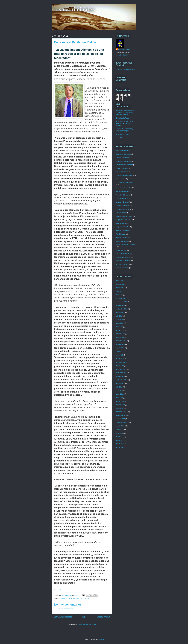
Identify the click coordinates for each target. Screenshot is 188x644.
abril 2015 (119, 295)
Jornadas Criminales (123, 195)
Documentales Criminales (125, 182)
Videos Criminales (122, 264)
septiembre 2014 (122, 309)
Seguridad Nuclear (122, 237)
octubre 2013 (120, 344)
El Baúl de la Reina (122, 118)
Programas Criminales (124, 220)
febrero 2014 (120, 334)
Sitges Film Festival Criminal (126, 245)
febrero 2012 (120, 405)
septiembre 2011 (122, 422)
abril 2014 (119, 327)
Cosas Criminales (74, 9)
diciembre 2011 (121, 412)
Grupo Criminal (124, 49)
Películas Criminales (123, 209)
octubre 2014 (120, 305)
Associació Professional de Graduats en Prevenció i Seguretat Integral (125, 113)
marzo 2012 (120, 401)
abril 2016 (119, 281)
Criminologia (120, 179)
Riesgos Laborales (122, 230)
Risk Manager (121, 234)
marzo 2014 (120, 330)
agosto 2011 (120, 426)
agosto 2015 (120, 288)
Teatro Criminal (121, 250)
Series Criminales (122, 241)
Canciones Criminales (123, 154)
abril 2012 (119, 398)
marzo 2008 (120, 447)
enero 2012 (120, 408)
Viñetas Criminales (122, 268)
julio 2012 (119, 387)
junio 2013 (119, 355)
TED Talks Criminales (123, 254)
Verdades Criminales (83, 599)
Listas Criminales (122, 199)
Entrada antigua (103, 617)
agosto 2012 (120, 383)
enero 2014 (120, 337)
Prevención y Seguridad (124, 216)
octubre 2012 (120, 376)
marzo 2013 (120, 359)
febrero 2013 (120, 362)
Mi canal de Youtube (123, 134)
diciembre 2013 (121, 341)
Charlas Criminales (122, 158)
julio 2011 (119, 430)
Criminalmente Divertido (124, 175)
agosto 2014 (120, 312)
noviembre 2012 (121, 373)
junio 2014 (119, 320)
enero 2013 (120, 366)
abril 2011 (119, 440)
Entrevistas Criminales (67, 599)
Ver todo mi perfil (122, 55)
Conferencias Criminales (124, 165)
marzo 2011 (120, 444)
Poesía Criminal (121, 213)
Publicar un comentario (65, 609)
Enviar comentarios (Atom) (87, 625)
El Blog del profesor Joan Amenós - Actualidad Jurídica (125, 123)
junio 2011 (119, 433)
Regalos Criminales (123, 227)
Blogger (101, 639)
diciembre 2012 (121, 369)
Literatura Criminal (122, 202)
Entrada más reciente (63, 617)
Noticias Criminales (122, 206)
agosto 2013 (120, 348)
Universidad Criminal (123, 257)
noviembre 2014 (121, 302)
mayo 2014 (120, 323)
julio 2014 (119, 316)
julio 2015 (119, 291)
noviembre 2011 (121, 415)
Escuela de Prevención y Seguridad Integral (124, 130)
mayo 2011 (120, 437)
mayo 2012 (120, 394)
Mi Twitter (119, 138)
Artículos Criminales (123, 150)
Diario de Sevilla (65, 590)
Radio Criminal (121, 223)
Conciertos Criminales (123, 161)
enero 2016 (120, 284)
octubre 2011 (120, 419)
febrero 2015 (120, 298)
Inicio (84, 617)
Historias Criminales (123, 191)
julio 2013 (119, 351)
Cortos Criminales (122, 168)
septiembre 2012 (122, 380)
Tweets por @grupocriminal (125, 70)
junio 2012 (119, 390)
